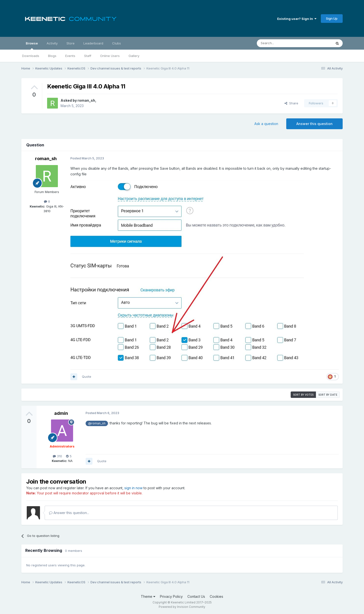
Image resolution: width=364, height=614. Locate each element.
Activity (52, 43)
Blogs (52, 56)
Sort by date (328, 395)
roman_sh (86, 100)
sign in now (133, 488)
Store (71, 43)
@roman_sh (97, 423)
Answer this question (314, 124)
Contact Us (196, 596)
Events (70, 56)
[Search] (282, 43)
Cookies (216, 596)
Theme (148, 596)
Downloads (31, 56)
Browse (32, 45)
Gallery (134, 56)
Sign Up (332, 18)
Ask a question (266, 124)
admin (61, 413)
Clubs (117, 43)
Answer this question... (69, 513)
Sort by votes (303, 395)
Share (291, 103)
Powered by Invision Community (182, 607)
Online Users (110, 56)
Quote (87, 377)
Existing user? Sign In (297, 19)
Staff (88, 56)
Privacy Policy (171, 596)
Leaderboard (93, 43)
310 (57, 456)
